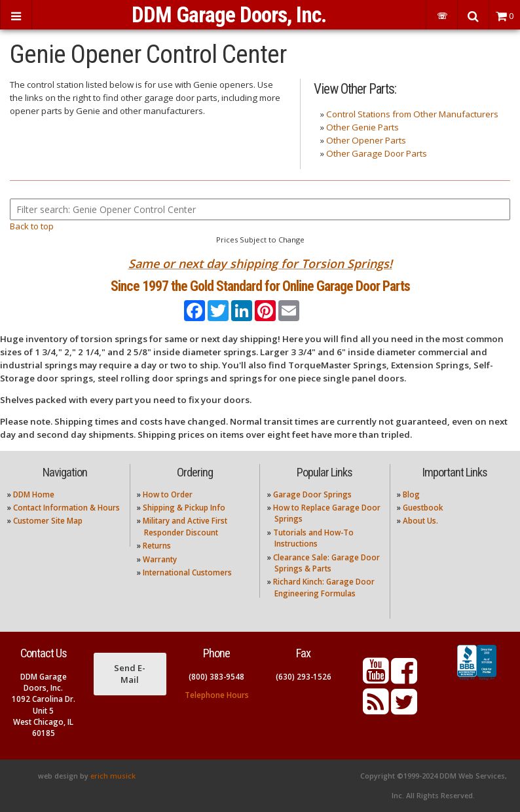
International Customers (187, 572)
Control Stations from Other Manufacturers (412, 114)
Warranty (160, 559)
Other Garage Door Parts (377, 153)
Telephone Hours (217, 695)
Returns (157, 546)
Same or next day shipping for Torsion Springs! (260, 263)
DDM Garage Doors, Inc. (229, 15)
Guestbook (423, 508)
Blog (411, 494)
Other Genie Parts (362, 127)
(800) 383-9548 (216, 677)
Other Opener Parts (366, 140)
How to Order (168, 494)
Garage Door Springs (312, 494)
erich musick (113, 776)
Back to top (32, 226)
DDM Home (34, 494)
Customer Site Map (48, 521)
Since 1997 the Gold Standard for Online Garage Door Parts (260, 286)
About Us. (420, 521)
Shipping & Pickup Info (184, 508)
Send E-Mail (130, 674)
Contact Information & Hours (66, 508)
